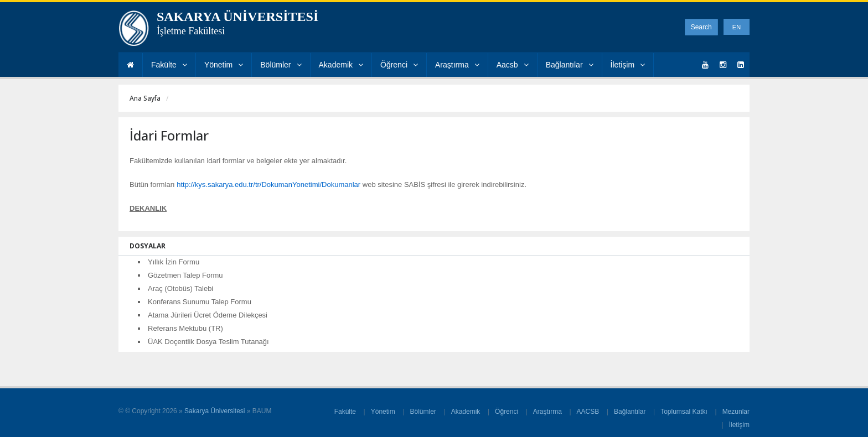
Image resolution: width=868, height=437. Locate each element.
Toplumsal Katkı (684, 412)
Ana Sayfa (145, 98)
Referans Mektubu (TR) (185, 328)
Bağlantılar (570, 65)
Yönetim (224, 65)
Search (701, 27)
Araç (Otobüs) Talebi (180, 288)
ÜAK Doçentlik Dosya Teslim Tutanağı (208, 342)
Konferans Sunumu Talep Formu (200, 302)
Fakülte (169, 65)
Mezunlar (736, 412)
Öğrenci (399, 65)
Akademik (341, 65)
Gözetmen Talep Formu (185, 275)
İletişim (628, 65)
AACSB (588, 412)
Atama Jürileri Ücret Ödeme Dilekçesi (208, 315)
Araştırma (457, 65)
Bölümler (281, 65)
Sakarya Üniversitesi (215, 411)
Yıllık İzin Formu (174, 262)
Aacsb (513, 65)
